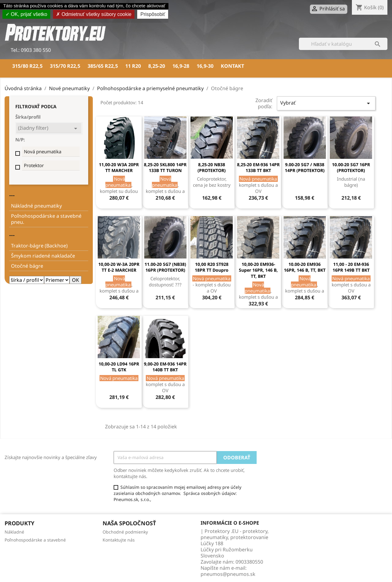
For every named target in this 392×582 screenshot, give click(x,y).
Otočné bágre (27, 266)
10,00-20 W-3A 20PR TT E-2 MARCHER (119, 267)
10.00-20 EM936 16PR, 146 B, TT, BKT (305, 267)
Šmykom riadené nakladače (43, 256)
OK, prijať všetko (26, 14)
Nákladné (14, 532)
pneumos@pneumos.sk (228, 574)
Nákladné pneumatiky (36, 206)
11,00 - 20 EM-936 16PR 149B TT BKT (351, 267)
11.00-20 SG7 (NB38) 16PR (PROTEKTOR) (165, 267)
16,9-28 (181, 66)
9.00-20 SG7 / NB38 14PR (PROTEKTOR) (305, 168)
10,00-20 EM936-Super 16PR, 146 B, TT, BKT (258, 270)
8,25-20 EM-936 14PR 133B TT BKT (258, 168)
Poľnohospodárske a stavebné (35, 540)
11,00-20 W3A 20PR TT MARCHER (119, 168)
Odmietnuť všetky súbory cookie (94, 14)
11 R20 (133, 66)
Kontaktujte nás (119, 540)
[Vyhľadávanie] (343, 44)
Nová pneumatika (43, 151)
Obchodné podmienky (125, 532)
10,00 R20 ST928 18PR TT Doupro (212, 267)
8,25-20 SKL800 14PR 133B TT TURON (165, 168)
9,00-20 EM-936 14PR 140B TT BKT (165, 367)
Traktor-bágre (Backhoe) (39, 246)
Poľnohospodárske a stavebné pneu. (46, 219)
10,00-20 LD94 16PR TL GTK (119, 367)
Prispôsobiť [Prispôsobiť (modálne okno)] (153, 14)
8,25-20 (157, 66)
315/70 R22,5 (65, 66)
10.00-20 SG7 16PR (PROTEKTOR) (351, 168)
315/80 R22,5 (27, 66)
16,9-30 (205, 66)
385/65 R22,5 (103, 66)
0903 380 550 (35, 50)
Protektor (34, 165)
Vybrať (326, 103)
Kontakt (232, 66)
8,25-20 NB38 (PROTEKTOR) (212, 168)
